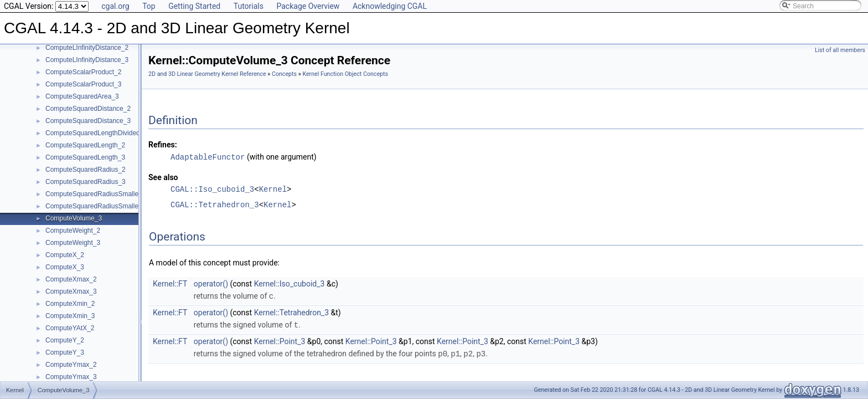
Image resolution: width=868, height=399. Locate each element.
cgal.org (115, 6)
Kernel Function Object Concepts (345, 74)
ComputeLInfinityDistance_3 (87, 60)
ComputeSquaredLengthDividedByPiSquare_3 (114, 133)
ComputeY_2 (65, 340)
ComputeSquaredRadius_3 (86, 182)
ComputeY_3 (65, 352)
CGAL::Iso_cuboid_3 (212, 189)
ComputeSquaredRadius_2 (86, 170)
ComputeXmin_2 (70, 304)
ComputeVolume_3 (74, 218)
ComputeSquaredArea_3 (82, 96)
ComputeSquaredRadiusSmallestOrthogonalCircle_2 (123, 194)
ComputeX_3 (65, 267)
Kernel (273, 189)
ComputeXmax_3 (71, 291)
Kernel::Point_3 (280, 340)
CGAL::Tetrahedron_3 (215, 204)
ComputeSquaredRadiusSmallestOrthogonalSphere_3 (125, 206)
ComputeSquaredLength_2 (85, 145)
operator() (211, 283)
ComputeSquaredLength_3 (85, 157)
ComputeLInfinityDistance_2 (87, 48)
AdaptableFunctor (208, 157)
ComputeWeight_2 (73, 231)
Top (149, 6)
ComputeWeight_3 (73, 243)
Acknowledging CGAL (390, 6)
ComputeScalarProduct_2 (83, 72)
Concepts (284, 74)
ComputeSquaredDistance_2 (88, 109)
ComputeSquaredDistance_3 (88, 121)
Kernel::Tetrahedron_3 (291, 311)
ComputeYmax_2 (71, 365)
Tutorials (249, 6)
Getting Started (194, 6)
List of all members (840, 50)
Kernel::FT (170, 283)
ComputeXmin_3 (70, 316)
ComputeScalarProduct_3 (83, 84)
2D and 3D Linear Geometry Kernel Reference (207, 74)
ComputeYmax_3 (71, 377)
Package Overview (308, 6)
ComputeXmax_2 (71, 279)
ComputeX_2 (65, 255)
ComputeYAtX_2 (70, 328)
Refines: (163, 145)
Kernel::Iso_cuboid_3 (290, 283)
